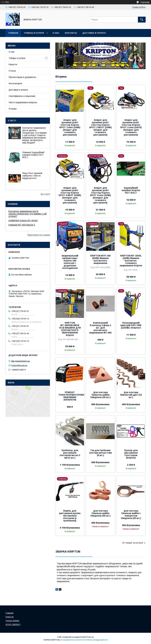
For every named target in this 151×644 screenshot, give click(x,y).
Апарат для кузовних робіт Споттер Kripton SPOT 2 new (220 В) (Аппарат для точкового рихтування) (131, 127)
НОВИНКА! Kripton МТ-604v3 (23, 221)
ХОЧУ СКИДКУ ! (13, 624)
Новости (13, 64)
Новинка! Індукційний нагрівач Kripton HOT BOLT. (33, 155)
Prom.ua (90, 637)
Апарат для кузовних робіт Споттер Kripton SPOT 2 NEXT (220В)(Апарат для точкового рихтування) (100, 127)
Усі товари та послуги (133, 543)
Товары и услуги (34, 33)
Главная (13, 33)
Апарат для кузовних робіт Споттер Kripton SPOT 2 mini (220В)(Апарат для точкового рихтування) (70, 127)
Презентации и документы (22, 77)
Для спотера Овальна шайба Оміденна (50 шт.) (100, 513)
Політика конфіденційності (96, 640)
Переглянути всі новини (39, 235)
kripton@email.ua (19, 365)
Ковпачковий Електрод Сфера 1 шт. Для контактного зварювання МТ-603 (100, 328)
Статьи (12, 71)
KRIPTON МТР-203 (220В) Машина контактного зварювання (100, 259)
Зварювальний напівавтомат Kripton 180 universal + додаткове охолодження (70, 262)
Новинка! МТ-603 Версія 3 (22, 225)
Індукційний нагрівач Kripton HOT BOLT (131, 190)
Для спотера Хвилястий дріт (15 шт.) (131, 395)
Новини (13, 204)
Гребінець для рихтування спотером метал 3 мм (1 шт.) (70, 454)
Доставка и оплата (94, 33)
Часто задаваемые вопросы (23, 102)
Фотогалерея (15, 83)
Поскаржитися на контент (72, 640)
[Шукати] (142, 20)
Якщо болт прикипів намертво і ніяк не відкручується (32, 176)
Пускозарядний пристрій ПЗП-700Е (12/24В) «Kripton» (131, 325)
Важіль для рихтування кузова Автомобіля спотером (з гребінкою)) (70, 516)
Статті (12, 121)
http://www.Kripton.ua (20, 361)
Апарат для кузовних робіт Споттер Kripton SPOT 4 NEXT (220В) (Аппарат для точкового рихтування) (70, 195)
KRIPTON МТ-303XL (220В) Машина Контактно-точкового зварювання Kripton (131, 261)
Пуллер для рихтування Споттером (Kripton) (131, 454)
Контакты (71, 33)
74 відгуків (145, 2)
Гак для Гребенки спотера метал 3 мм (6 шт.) (100, 453)
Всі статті (45, 194)
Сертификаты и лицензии (22, 96)
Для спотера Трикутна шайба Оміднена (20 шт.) (100, 395)
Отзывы (13, 109)
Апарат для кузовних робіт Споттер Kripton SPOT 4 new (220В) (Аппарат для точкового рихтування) (100, 195)
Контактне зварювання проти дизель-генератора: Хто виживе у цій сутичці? (28, 214)
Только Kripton (12, 621)
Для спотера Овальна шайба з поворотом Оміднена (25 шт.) (131, 514)
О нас (56, 33)
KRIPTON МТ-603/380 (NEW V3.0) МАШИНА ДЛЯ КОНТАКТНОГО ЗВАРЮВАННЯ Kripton (70, 329)
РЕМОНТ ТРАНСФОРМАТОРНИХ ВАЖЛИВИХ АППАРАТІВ (70, 396)
